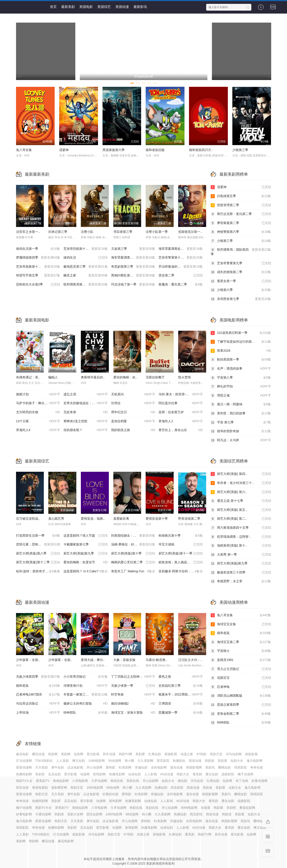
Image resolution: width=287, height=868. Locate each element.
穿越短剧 (141, 767)
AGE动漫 (167, 774)
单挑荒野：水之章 (241, 581)
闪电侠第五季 (241, 196)
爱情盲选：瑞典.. (93, 519)
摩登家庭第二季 (241, 223)
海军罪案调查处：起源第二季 (181, 249)
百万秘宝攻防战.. (28, 519)
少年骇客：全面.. (28, 660)
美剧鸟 (210, 767)
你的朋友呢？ (86, 430)
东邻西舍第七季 (241, 299)
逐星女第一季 (241, 281)
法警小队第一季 (157, 232)
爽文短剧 (79, 761)
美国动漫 (122, 7)
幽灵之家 (86, 276)
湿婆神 (64, 150)
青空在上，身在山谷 (181, 430)
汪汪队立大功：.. (190, 660)
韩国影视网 (194, 767)
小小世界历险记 (86, 677)
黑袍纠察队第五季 (133, 276)
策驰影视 (171, 754)
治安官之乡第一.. (28, 232)
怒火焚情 (184, 377)
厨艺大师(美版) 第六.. (241, 492)
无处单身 (86, 412)
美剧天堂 (216, 754)
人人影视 (151, 774)
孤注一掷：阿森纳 (241, 404)
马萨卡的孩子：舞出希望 (38, 403)
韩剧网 (53, 754)
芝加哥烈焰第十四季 (86, 249)
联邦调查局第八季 (86, 285)
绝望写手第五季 (38, 276)
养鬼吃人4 (38, 430)
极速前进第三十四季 (241, 573)
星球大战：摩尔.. (93, 660)
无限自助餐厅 (155, 377)
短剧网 (79, 754)
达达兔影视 (75, 767)
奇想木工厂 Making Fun (133, 571)
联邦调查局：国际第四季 (241, 252)
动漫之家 (187, 754)
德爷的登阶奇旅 (241, 431)
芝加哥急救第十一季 (38, 267)
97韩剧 (201, 754)
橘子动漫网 (245, 774)
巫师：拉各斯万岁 (181, 412)
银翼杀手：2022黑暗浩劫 (181, 695)
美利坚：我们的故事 (241, 413)
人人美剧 (63, 761)
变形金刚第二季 (241, 714)
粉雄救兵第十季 (181, 536)
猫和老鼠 (38, 686)
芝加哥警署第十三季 (181, 258)
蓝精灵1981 (241, 660)
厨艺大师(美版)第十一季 (181, 554)
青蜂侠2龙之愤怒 (86, 421)
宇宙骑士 (241, 651)
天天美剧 (42, 767)
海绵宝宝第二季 (241, 642)
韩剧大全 (183, 774)
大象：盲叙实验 (124, 660)
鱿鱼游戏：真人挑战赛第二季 (181, 562)
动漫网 (85, 774)
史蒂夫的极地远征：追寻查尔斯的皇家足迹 (87, 403)
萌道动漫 (195, 761)
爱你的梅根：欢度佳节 (86, 562)
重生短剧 (212, 774)
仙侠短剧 (135, 774)
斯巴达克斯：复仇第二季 (241, 214)
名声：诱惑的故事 (241, 369)
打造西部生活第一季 (38, 536)
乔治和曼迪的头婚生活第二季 (181, 267)
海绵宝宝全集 (241, 624)
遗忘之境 (86, 394)
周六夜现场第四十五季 (241, 528)
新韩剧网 (99, 774)
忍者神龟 (241, 687)
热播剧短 (179, 761)
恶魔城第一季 (181, 713)
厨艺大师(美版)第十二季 (38, 562)
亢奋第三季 (133, 249)
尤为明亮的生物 (38, 412)
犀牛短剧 (58, 767)
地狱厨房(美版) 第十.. (241, 546)
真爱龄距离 (121, 519)
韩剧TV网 (126, 754)
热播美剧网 (117, 774)
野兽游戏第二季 (189, 519)
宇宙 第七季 (241, 422)
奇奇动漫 (257, 767)
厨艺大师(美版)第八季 (38, 554)
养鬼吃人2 (181, 421)
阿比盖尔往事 (181, 403)
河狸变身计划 (86, 686)
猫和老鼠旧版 (155, 150)
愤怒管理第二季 (241, 205)
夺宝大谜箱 (181, 545)
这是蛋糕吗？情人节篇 (86, 536)
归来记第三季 (58, 232)
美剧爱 (140, 754)
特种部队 (86, 713)
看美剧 (197, 774)
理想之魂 (241, 396)
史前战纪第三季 (181, 686)
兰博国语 (181, 704)
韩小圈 (129, 761)
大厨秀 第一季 (241, 555)
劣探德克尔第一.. (190, 232)
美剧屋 (222, 761)
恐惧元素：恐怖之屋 (38, 545)
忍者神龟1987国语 (38, 695)
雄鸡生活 (86, 258)
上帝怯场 (38, 713)
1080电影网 (97, 761)
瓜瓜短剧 (54, 774)
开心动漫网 (94, 767)
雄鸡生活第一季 (38, 249)
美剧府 (40, 774)
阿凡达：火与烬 (241, 440)
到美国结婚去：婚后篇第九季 (133, 536)
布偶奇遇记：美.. (28, 377)
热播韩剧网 (24, 774)
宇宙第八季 (241, 378)
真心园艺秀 (56, 519)
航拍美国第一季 (241, 360)
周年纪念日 (133, 412)
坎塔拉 (133, 403)
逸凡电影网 (254, 761)
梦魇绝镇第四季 (38, 258)
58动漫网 (115, 761)
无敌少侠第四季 (38, 677)
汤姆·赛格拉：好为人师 (133, 545)
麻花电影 (22, 754)
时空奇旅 (133, 695)
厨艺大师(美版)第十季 (133, 554)
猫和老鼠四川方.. (201, 150)
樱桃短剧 (224, 767)
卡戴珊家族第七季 (86, 545)
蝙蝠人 (53, 377)
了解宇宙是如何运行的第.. (241, 342)
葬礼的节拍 (241, 387)
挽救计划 (38, 394)
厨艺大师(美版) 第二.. (241, 519)
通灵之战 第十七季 (241, 501)
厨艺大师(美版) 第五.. (241, 510)
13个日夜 (38, 421)
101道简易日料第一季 (241, 333)
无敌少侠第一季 (133, 686)
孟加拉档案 (133, 421)
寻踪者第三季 (123, 232)
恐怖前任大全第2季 (38, 285)
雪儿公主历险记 (241, 669)
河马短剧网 (234, 754)
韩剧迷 (210, 761)
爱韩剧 (110, 767)
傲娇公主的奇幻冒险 (86, 704)
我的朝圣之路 (133, 430)
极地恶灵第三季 (86, 267)
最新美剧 (68, 7)
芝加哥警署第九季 (241, 263)
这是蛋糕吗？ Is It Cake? (86, 571)
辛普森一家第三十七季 (86, 695)
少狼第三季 (240, 150)
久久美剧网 (145, 761)
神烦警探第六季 (241, 232)
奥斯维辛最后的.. (93, 377)
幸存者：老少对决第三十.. (241, 483)
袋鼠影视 (251, 754)
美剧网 (66, 754)
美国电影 (86, 7)
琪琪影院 (240, 767)
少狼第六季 (241, 290)
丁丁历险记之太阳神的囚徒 (133, 677)
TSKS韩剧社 (44, 761)
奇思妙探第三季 (133, 267)
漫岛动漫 (176, 767)
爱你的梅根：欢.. (125, 377)
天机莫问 (133, 394)
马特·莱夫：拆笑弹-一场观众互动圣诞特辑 (182, 394)
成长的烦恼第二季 (241, 272)
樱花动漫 (38, 754)
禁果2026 (241, 351)
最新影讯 (140, 7)
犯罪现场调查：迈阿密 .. (241, 537)
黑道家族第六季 (114, 150)
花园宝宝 (241, 678)
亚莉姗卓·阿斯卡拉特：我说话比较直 (182, 571)
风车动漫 (109, 754)
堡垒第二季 (181, 276)
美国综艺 (104, 7)
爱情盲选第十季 (157, 519)
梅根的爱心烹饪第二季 (133, 562)
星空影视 (70, 774)
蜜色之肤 (181, 677)
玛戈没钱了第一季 (133, 285)
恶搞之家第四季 (241, 705)
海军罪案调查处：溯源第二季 (133, 258)
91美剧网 (125, 767)
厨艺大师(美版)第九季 (86, 554)
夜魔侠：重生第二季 (181, 285)
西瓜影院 (163, 761)
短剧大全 (237, 761)
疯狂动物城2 (133, 704)
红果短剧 (155, 754)
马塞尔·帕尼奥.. (156, 660)
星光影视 (93, 754)
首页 (53, 7)
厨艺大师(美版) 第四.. (241, 474)
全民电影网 (159, 767)
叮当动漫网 (24, 761)
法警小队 (87, 232)
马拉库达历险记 (38, 704)
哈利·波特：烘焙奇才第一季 (38, 571)
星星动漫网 (24, 767)
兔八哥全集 (24, 150)
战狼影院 (228, 774)
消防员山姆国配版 (241, 696)
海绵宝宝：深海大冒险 (133, 713)
